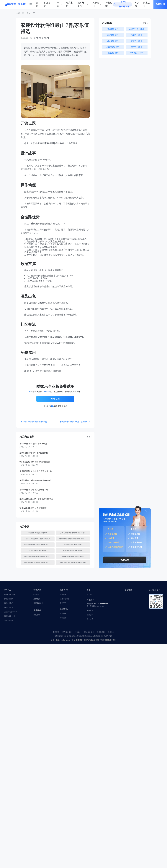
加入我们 (90, 594)
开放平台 (63, 603)
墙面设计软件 (9, 603)
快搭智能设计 (38, 603)
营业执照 (90, 619)
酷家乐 (58, 636)
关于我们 (96, 4)
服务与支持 (81, 4)
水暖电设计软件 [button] (113, 47)
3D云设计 (78, 632)
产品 (58, 4)
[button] (20, 13)
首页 (37, 4)
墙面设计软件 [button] (113, 41)
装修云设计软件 (9, 594)
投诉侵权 (90, 615)
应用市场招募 (65, 599)
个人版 (137, 4)
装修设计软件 (89, 632)
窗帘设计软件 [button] (137, 47)
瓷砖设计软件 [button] (137, 41)
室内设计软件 (67, 632)
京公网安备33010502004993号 (106, 640)
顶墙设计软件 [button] (137, 35)
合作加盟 (63, 594)
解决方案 (47, 4)
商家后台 (147, 4)
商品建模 (37, 615)
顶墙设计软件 (9, 599)
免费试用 (160, 4)
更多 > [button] (89, 437)
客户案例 (69, 4)
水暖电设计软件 (9, 616)
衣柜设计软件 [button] (113, 35)
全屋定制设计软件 (10, 612)
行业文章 (109, 4)
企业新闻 (63, 613)
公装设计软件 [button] (113, 53)
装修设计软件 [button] (113, 29)
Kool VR (36, 594)
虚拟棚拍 (37, 599)
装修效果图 (101, 632)
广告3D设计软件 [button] (137, 53)
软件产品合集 (9, 620)
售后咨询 (90, 610)
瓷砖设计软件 (9, 607)
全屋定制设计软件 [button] (137, 29)
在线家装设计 (99, 636)
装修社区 (111, 632)
